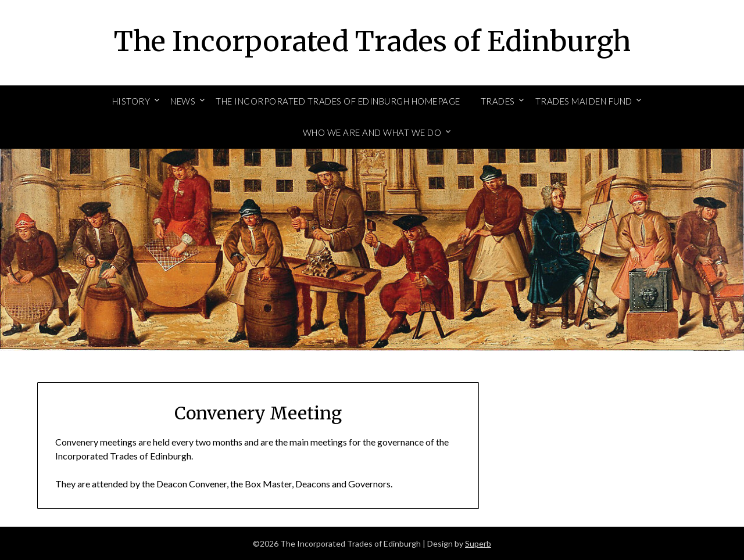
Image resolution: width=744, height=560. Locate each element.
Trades (498, 101)
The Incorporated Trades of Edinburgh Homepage (338, 101)
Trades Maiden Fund (584, 101)
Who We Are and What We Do (372, 132)
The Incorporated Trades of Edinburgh (372, 41)
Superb (478, 543)
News (183, 101)
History (131, 101)
